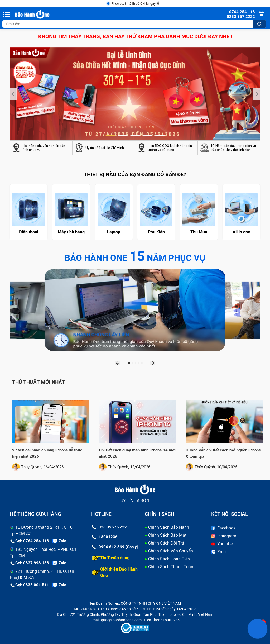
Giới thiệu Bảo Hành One (115, 572)
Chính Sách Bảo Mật (167, 535)
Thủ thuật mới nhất (39, 382)
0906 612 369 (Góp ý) (115, 547)
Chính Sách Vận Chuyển (171, 551)
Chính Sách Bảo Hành (169, 527)
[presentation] (13, 94)
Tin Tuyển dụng (111, 558)
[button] (110, 136)
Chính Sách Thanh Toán (171, 567)
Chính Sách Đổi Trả (166, 543)
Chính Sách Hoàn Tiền (169, 559)
